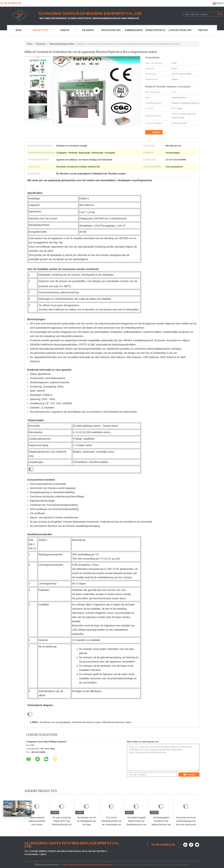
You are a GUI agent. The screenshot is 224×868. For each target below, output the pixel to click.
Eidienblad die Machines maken (116, 722)
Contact (189, 775)
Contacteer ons (180, 30)
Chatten (154, 132)
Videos (65, 30)
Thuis (30, 44)
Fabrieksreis (134, 30)
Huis (19, 30)
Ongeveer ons (111, 30)
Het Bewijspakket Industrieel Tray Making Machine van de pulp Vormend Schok (161, 825)
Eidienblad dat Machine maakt (86, 722)
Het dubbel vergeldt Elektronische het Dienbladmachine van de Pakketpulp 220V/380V (136, 825)
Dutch (220, 3)
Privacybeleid (53, 865)
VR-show (88, 30)
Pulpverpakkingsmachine (62, 44)
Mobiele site (40, 865)
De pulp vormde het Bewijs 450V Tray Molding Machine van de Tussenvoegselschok (62, 825)
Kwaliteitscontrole (157, 30)
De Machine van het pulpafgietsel (55, 722)
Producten (42, 30)
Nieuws (203, 30)
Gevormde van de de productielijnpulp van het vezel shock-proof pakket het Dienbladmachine (186, 825)
